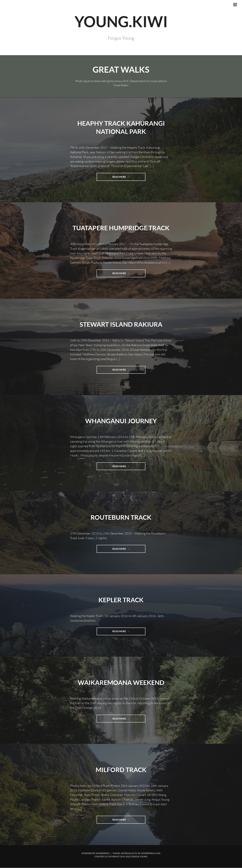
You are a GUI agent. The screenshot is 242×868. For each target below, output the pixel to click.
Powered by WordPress (95, 853)
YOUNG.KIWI (121, 21)
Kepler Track (121, 600)
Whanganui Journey (121, 421)
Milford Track (121, 770)
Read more (127, 178)
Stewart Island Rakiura (121, 324)
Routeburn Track (121, 517)
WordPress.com (151, 853)
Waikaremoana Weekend (121, 682)
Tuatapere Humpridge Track (121, 228)
